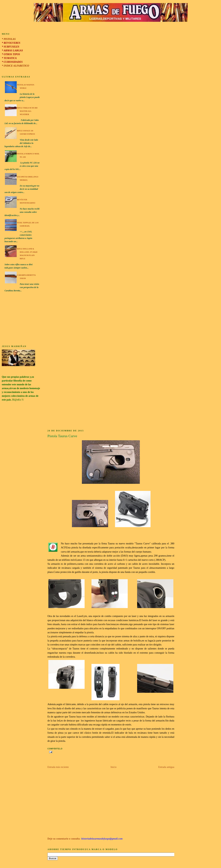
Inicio (113, 767)
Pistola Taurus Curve (62, 436)
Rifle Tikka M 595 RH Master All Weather (27, 111)
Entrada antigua (166, 767)
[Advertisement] (21, 319)
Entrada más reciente (58, 767)
